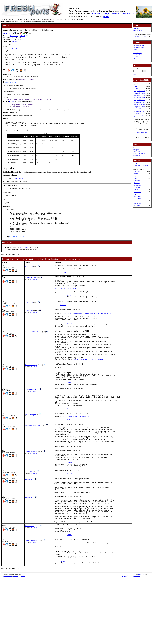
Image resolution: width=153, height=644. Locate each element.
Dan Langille (137, 641)
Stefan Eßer (28, 529)
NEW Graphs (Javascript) (141, 166)
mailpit (136, 89)
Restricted (137, 183)
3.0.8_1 (5, 33)
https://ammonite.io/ (11, 49)
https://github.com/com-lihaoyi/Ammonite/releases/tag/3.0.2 (88, 333)
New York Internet (138, 36)
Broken (136, 174)
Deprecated (137, 176)
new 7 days (137, 201)
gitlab (135, 86)
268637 (70, 523)
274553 (70, 460)
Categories (136, 150)
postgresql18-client (139, 109)
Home (135, 148)
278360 (70, 447)
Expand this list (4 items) (12, 86)
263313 (70, 595)
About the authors (139, 47)
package (12, 106)
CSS (143, 640)
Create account (138, 30)
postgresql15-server (139, 98)
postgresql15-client (139, 95)
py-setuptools (138, 114)
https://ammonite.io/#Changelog (76, 456)
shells (21, 259)
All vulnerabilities (142, 133)
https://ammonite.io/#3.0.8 (65, 305)
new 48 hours (138, 199)
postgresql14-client (139, 91)
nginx (135, 84)
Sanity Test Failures (139, 153)
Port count (137, 171)
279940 (70, 416)
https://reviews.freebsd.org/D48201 (89, 388)
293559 (63, 285)
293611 (70, 313)
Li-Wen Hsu (29, 520)
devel (9, 33)
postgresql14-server (139, 93)
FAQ (135, 51)
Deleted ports (137, 152)
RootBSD (142, 38)
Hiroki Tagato (29, 329)
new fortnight (138, 203)
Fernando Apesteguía (31, 394)
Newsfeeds (137, 155)
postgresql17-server (139, 107)
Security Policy (138, 55)
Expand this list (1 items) (16, 248)
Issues (135, 49)
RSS (148, 640)
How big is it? (137, 53)
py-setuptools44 (138, 116)
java (13, 43)
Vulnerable (137, 187)
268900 (70, 510)
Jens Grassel (33, 293)
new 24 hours (138, 196)
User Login (137, 29)
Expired (136, 190)
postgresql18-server (139, 111)
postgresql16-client (139, 100)
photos (106, 16)
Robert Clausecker (30, 423)
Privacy (136, 56)
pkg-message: (7, 214)
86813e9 (15, 41)
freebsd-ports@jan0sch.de (18, 36)
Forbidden (137, 181)
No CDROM (137, 185)
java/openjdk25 (19, 184)
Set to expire (137, 192)
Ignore (136, 178)
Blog (135, 58)
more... (135, 74)
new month (137, 206)
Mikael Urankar (30, 583)
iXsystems (146, 36)
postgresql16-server (139, 102)
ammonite (26, 259)
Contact (136, 60)
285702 (70, 345)
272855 (63, 324)
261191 (63, 626)
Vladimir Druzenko (31, 291)
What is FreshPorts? (139, 46)
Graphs (135, 164)
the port (11, 102)
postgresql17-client (139, 104)
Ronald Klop (29, 278)
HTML (140, 640)
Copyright (124, 641)
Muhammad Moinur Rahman (33, 354)
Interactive (137, 194)
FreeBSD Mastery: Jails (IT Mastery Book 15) (113, 14)
